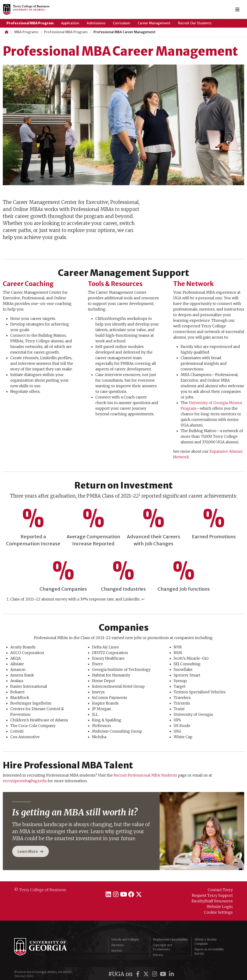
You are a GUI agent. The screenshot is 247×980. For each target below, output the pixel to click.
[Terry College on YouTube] (123, 893)
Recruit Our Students (195, 23)
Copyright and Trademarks (162, 942)
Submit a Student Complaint (206, 937)
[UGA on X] (147, 964)
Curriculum (122, 23)
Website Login (220, 907)
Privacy (158, 950)
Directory (118, 940)
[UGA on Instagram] (155, 964)
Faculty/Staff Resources (212, 901)
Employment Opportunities (170, 935)
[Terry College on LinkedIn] (101, 893)
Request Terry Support (212, 895)
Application (70, 23)
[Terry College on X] (145, 893)
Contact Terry (220, 890)
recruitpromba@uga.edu (25, 781)
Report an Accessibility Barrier (209, 946)
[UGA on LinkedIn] (171, 964)
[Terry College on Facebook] (134, 893)
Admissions (96, 23)
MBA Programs (26, 32)
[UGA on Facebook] (138, 964)
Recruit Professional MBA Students (145, 775)
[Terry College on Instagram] (113, 893)
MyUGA (116, 946)
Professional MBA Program (30, 23)
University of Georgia (49, 944)
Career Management (154, 23)
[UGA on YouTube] (164, 964)
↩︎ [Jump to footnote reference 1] (143, 599)
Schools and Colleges (125, 935)
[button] (30, 851)
